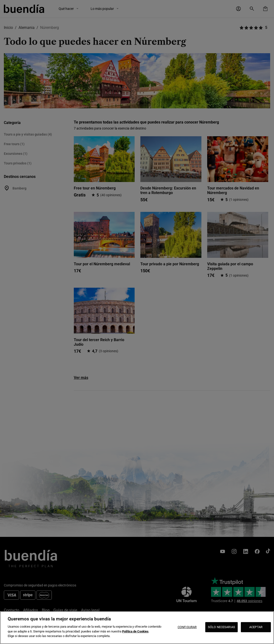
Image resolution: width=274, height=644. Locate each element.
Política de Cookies (135, 631)
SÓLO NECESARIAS (221, 627)
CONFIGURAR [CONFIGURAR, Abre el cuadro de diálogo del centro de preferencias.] (187, 627)
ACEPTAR (256, 627)
